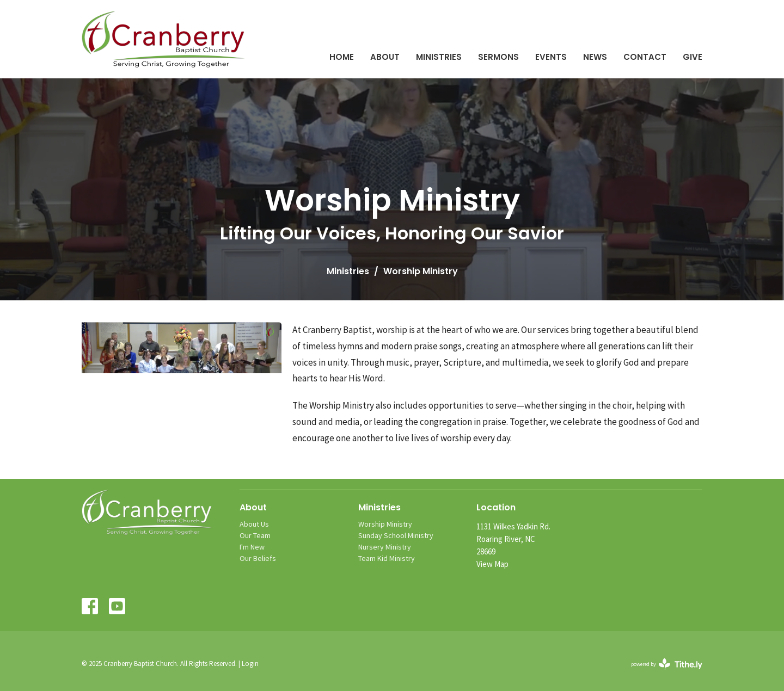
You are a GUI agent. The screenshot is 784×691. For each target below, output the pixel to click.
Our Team (255, 535)
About (385, 57)
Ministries (439, 57)
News (595, 57)
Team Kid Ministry (387, 558)
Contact (645, 57)
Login (250, 664)
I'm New (252, 547)
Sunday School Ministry (396, 535)
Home (342, 57)
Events (551, 57)
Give (693, 57)
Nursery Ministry (385, 547)
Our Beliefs (258, 558)
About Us (254, 524)
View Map (492, 564)
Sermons (498, 57)
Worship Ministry (385, 524)
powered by (667, 664)
